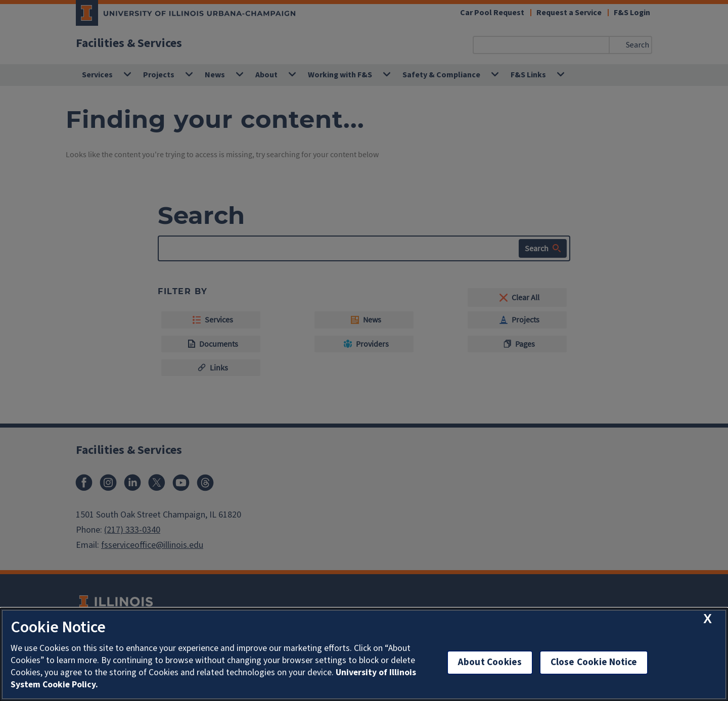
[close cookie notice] (708, 619)
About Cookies (490, 662)
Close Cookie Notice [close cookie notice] (594, 662)
